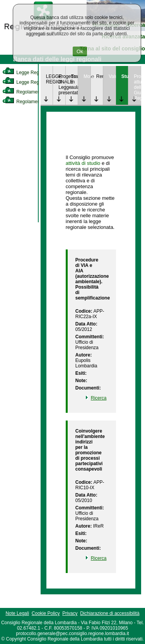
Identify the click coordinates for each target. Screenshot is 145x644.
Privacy (70, 613)
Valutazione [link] (112, 76)
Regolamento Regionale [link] (34, 102)
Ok (80, 51)
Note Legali (17, 613)
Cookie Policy (46, 613)
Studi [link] (125, 76)
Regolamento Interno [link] (31, 92)
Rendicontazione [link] (100, 76)
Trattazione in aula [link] (75, 82)
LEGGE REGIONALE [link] (49, 79)
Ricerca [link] (99, 398)
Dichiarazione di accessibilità (110, 613)
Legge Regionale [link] (27, 73)
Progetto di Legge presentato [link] (62, 85)
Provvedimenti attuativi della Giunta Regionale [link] (137, 87)
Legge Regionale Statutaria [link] (38, 82)
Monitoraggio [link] (87, 76)
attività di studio (83, 163)
